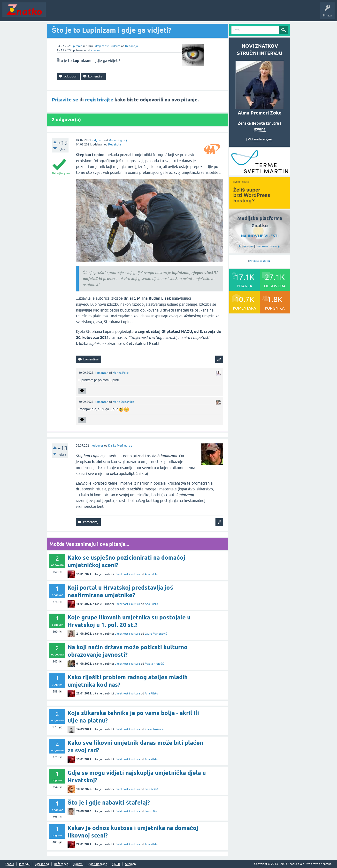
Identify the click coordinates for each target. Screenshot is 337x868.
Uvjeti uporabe (97, 864)
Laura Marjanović (156, 634)
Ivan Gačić (151, 789)
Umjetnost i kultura (108, 46)
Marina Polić (121, 373)
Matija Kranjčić (154, 664)
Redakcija (131, 46)
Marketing (42, 864)
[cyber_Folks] (260, 174)
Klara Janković (154, 729)
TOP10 (156, 13)
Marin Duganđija (123, 402)
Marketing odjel (119, 140)
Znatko (95, 50)
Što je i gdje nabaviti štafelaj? (109, 803)
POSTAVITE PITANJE (119, 13)
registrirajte (99, 100)
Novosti (54, 13)
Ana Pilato (151, 574)
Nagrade (171, 13)
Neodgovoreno (75, 13)
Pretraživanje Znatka (260, 261)
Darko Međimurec (120, 446)
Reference (61, 864)
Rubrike (95, 13)
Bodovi (78, 864)
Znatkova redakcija (268, 246)
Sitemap (130, 864)
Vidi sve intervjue (260, 139)
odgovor (98, 140)
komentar (101, 373)
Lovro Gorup (153, 811)
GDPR (116, 864)
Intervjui (25, 864)
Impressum (246, 246)
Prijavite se (65, 100)
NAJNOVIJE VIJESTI (260, 236)
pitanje (78, 46)
